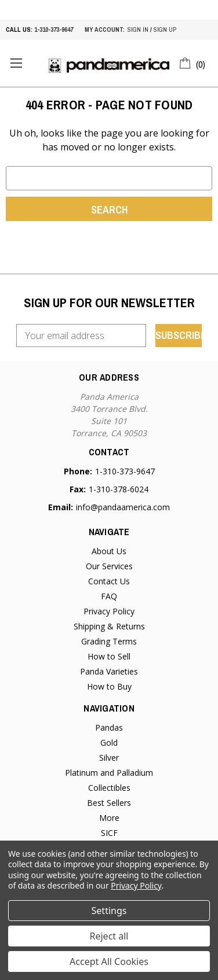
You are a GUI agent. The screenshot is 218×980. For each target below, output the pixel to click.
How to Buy (109, 686)
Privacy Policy (109, 611)
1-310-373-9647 (54, 30)
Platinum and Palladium (109, 773)
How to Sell (109, 656)
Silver (109, 758)
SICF (109, 833)
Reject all (109, 936)
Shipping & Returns (109, 626)
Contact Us (109, 581)
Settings (109, 911)
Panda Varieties (109, 671)
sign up (165, 30)
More (109, 818)
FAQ (109, 596)
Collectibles (109, 788)
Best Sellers (109, 803)
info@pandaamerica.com (123, 507)
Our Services (109, 566)
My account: (105, 30)
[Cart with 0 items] (193, 62)
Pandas (109, 727)
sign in (138, 30)
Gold (109, 743)
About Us (109, 551)
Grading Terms (109, 641)
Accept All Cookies (109, 961)
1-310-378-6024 (119, 489)
